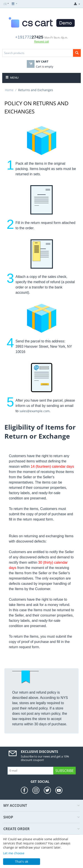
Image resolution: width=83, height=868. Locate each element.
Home (9, 90)
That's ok (22, 862)
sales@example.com (35, 411)
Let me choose (14, 853)
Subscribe (65, 771)
